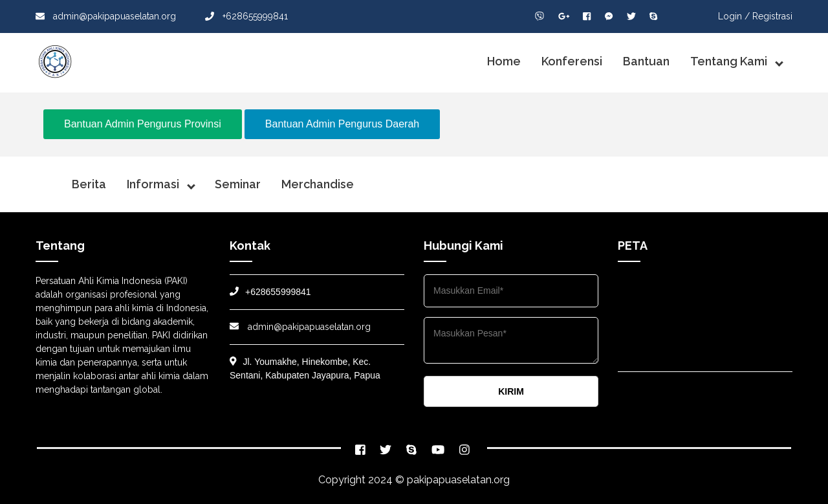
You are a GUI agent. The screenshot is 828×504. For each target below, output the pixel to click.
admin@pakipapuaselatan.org (106, 16)
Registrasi (772, 16)
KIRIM (511, 391)
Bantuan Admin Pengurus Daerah (342, 124)
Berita (89, 184)
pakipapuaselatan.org (458, 480)
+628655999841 (246, 16)
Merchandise (318, 184)
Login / (734, 16)
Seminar (238, 184)
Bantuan (646, 61)
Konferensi (572, 61)
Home (504, 61)
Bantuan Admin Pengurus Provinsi (143, 124)
